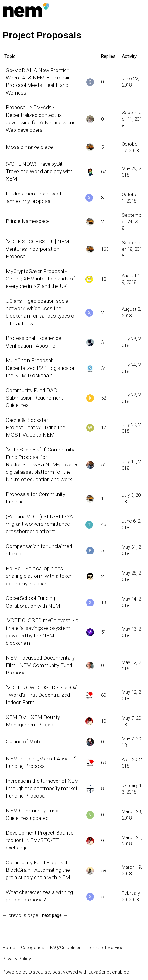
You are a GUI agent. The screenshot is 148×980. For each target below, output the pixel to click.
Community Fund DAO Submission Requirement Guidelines (35, 398)
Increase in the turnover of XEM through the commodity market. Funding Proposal (42, 788)
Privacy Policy (17, 959)
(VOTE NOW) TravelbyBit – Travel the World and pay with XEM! (39, 171)
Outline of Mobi (23, 742)
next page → (55, 915)
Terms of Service (106, 948)
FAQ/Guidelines (66, 948)
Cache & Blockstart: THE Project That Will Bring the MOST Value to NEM (36, 427)
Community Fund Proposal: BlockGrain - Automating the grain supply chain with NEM (38, 870)
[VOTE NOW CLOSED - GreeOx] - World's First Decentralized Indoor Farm (42, 695)
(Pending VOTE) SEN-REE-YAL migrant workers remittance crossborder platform (41, 524)
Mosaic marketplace (29, 147)
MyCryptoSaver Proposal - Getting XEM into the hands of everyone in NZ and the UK (40, 279)
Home (9, 948)
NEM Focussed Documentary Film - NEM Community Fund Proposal (40, 665)
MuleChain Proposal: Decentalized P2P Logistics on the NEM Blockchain (41, 368)
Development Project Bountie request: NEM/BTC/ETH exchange (40, 840)
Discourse (39, 972)
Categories (33, 948)
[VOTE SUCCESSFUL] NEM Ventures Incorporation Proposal (38, 249)
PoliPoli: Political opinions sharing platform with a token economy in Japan (39, 576)
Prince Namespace (28, 221)
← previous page (20, 915)
